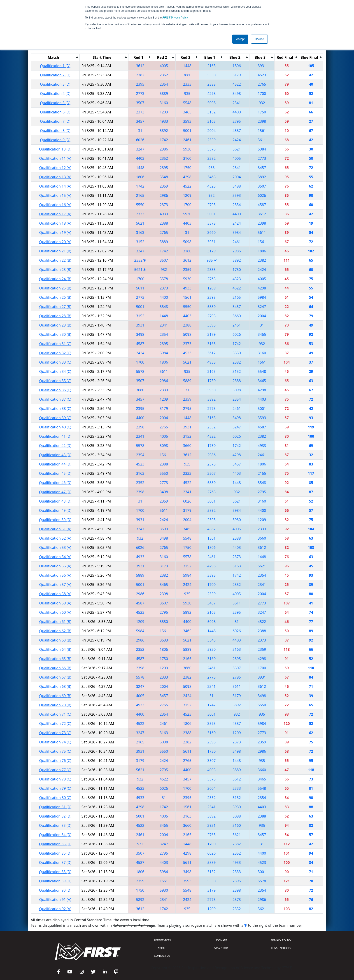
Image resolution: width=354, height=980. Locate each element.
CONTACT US (162, 956)
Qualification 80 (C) (55, 798)
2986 (164, 149)
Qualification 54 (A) (55, 557)
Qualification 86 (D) (55, 853)
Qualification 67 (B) (55, 677)
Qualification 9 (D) (55, 140)
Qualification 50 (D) (55, 520)
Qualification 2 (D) (55, 75)
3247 (140, 149)
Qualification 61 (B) (55, 622)
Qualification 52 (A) (55, 538)
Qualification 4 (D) (55, 94)
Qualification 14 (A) (55, 186)
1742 (164, 140)
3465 (187, 112)
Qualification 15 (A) (55, 195)
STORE (221, 948)
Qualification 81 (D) (55, 807)
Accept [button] (240, 39)
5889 (164, 94)
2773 (140, 94)
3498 (237, 94)
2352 (164, 75)
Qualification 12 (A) (55, 168)
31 (140, 131)
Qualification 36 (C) (55, 390)
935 (187, 94)
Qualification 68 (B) (55, 686)
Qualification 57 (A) (55, 585)
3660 (187, 75)
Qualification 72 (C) (55, 724)
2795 (237, 121)
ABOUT (162, 948)
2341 (237, 103)
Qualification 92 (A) (55, 909)
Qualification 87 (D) (55, 862)
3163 (212, 121)
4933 (164, 121)
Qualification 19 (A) (55, 233)
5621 (237, 149)
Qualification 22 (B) (55, 260)
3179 (237, 75)
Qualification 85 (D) (55, 844)
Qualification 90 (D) (55, 890)
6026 (140, 140)
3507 (140, 103)
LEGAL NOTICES (281, 948)
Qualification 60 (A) (55, 612)
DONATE (222, 940)
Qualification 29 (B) (55, 325)
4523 (262, 75)
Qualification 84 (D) (55, 835)
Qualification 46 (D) (55, 483)
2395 (140, 84)
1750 (262, 112)
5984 (262, 149)
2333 (187, 84)
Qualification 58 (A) (55, 594)
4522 (237, 84)
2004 (212, 131)
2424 (237, 140)
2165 (212, 66)
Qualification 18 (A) (55, 223)
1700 (262, 94)
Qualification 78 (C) (55, 779)
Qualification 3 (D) (55, 84)
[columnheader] (55, 57)
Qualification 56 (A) (55, 575)
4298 (212, 94)
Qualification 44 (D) (55, 464)
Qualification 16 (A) (55, 205)
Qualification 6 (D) (55, 112)
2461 (187, 140)
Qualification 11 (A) (55, 158)
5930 (187, 149)
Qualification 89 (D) (55, 881)
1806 (237, 66)
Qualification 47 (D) (55, 492)
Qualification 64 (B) (55, 649)
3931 (262, 66)
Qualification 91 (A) (55, 900)
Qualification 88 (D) (55, 872)
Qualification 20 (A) (55, 242)
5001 (187, 131)
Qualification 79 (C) (55, 788)
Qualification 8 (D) (55, 131)
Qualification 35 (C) (55, 381)
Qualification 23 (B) (55, 270)
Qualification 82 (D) (55, 816)
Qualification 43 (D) (55, 455)
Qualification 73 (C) (55, 733)
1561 (262, 131)
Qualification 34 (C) (55, 371)
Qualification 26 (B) (55, 297)
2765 (262, 84)
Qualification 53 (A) (55, 548)
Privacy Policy (175, 18)
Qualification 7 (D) (55, 121)
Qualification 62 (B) (55, 631)
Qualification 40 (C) (55, 427)
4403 (140, 158)
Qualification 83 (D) (55, 825)
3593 (187, 121)
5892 (164, 131)
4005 (164, 66)
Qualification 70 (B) (55, 705)
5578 (212, 149)
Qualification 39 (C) (55, 418)
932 (262, 103)
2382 (140, 75)
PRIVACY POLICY (281, 940)
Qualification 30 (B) (55, 334)
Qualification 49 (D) (55, 510)
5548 (187, 103)
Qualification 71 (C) (55, 714)
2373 (140, 112)
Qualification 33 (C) (55, 362)
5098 (212, 103)
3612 (140, 66)
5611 (262, 140)
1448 (187, 66)
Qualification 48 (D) (55, 501)
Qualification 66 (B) (55, 668)
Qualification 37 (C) (55, 399)
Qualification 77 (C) (55, 770)
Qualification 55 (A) (55, 566)
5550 (212, 75)
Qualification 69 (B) (55, 696)
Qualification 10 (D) (55, 149)
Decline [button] (259, 39)
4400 (237, 112)
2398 (262, 121)
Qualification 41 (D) (55, 436)
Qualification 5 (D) (55, 103)
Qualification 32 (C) (55, 353)
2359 (212, 140)
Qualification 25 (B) (55, 288)
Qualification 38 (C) (55, 409)
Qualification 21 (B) (55, 251)
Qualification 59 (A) (55, 603)
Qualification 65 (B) (55, 659)
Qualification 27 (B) (55, 307)
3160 (164, 103)
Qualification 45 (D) (55, 473)
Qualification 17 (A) (55, 214)
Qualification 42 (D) (55, 446)
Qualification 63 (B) (55, 640)
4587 (237, 131)
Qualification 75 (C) (55, 751)
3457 (140, 121)
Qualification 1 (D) (55, 66)
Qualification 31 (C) (55, 344)
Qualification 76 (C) (55, 761)
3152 (212, 112)
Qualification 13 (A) (55, 177)
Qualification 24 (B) (55, 279)
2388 (212, 84)
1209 (164, 112)
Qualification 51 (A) (55, 529)
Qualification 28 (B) (55, 316)
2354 (164, 84)
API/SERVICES (162, 940)
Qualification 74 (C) (55, 742)
